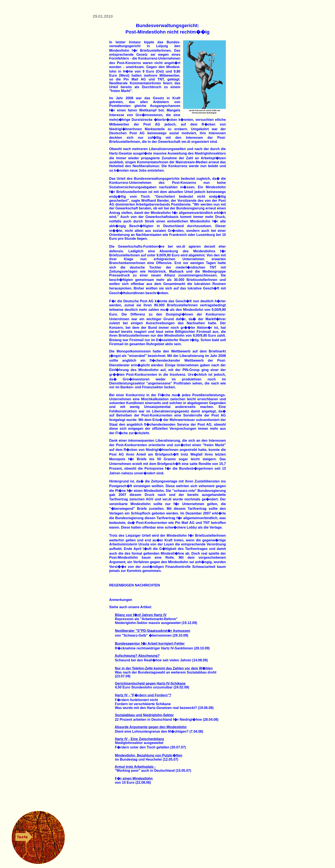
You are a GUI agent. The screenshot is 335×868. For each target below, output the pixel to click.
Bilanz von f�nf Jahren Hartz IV (141, 615)
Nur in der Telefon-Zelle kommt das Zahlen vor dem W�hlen (164, 668)
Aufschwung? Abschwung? (137, 656)
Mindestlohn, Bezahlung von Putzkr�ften (149, 755)
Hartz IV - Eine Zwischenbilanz (140, 739)
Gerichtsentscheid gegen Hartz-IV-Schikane (150, 683)
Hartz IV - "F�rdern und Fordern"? (143, 695)
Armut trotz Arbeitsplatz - (135, 767)
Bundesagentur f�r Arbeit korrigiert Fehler (150, 644)
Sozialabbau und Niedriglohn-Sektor (144, 715)
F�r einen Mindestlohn (134, 778)
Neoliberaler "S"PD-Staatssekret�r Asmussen (153, 631)
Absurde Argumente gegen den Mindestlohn (151, 727)
